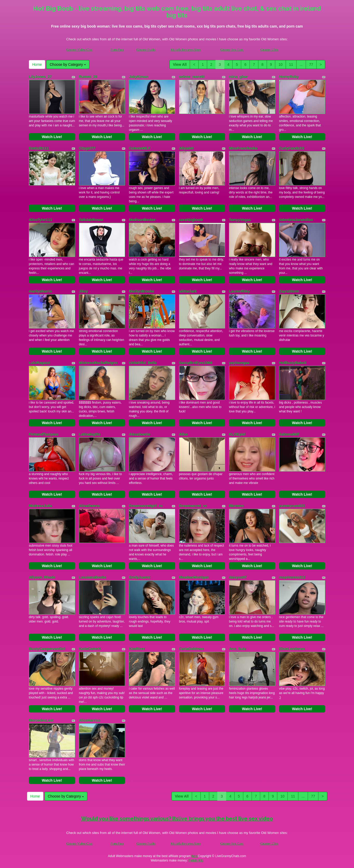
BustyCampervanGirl (47, 649)
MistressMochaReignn (98, 363)
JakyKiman (139, 77)
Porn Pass (117, 50)
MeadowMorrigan (194, 577)
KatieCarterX (90, 649)
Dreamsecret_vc (193, 506)
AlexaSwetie (140, 434)
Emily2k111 (39, 148)
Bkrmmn (236, 506)
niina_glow (238, 77)
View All (180, 64)
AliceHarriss (90, 720)
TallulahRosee (91, 220)
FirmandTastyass (44, 434)
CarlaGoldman (192, 649)
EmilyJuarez (140, 577)
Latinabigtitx (90, 434)
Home (37, 64)
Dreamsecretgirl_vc (146, 506)
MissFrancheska (243, 148)
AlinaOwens (89, 506)
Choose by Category (68, 64)
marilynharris (40, 291)
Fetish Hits (196, 860)
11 (291, 64)
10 (280, 64)
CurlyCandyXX (292, 148)
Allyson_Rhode (42, 577)
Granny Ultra (269, 50)
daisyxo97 (238, 577)
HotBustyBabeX (293, 363)
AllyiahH (186, 148)
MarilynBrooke (142, 291)
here (195, 856)
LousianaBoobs (93, 577)
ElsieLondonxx (292, 649)
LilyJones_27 (40, 77)
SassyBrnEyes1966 (196, 363)
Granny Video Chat (79, 50)
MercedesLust (41, 720)
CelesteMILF (140, 148)
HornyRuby (289, 77)
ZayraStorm (289, 291)
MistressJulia (40, 506)
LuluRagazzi (40, 363)
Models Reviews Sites (186, 50)
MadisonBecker (142, 220)
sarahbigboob (191, 220)
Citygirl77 (87, 148)
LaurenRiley (239, 291)
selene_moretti (192, 77)
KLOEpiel (237, 434)
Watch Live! (52, 137)
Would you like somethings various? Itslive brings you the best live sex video (177, 819)
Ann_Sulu (237, 649)
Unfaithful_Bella (143, 363)
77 (311, 64)
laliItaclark (188, 291)
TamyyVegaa (240, 220)
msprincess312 (292, 577)
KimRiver (137, 649)
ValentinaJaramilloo (296, 220)
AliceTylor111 (41, 220)
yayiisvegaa (239, 363)
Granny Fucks (146, 50)
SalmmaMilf (289, 434)
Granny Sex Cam (232, 50)
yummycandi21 (292, 506)
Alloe (183, 434)
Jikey (84, 291)
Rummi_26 (88, 77)
